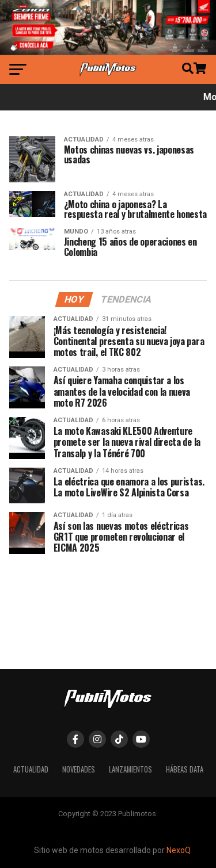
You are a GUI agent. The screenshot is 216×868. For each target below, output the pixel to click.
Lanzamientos (130, 769)
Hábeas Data (185, 769)
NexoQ (179, 850)
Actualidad (31, 769)
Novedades (79, 769)
